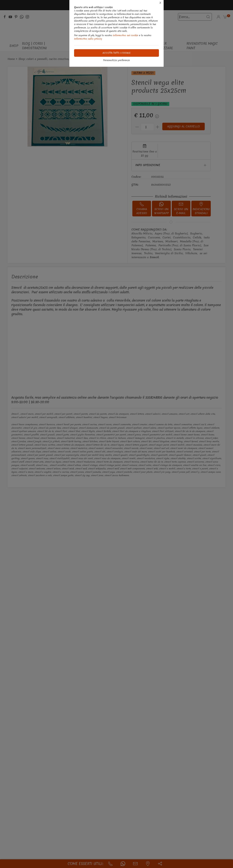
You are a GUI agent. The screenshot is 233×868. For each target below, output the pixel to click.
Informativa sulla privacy (88, 39)
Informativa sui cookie (126, 35)
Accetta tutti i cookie (117, 53)
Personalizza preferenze (116, 60)
